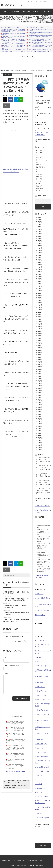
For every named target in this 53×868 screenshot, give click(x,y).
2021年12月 (39, 341)
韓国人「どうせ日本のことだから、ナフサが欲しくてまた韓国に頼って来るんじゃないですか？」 (40, 40)
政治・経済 (39, 165)
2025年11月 (39, 229)
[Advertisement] (27, 62)
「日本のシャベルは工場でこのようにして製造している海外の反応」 (43, 490)
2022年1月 (39, 338)
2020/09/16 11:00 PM (18, 637)
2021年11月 (39, 343)
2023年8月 (39, 293)
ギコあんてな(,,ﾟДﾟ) (41, 744)
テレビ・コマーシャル (42, 160)
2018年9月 (39, 433)
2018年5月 (39, 443)
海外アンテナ (39, 683)
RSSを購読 (39, 1)
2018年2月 (39, 450)
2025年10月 (39, 231)
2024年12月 (39, 255)
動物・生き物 (40, 188)
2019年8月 (39, 407)
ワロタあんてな (40, 813)
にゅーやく (39, 784)
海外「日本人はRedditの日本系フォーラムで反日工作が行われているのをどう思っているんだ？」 (15, 755)
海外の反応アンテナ (41, 695)
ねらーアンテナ (40, 792)
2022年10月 (39, 317)
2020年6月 (39, 383)
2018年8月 (39, 436)
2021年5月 (39, 357)
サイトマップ (48, 1)
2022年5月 (39, 329)
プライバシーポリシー (27, 13)
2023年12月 (39, 284)
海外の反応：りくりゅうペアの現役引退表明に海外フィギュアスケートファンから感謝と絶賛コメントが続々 (13, 47)
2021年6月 (39, 355)
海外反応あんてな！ (41, 740)
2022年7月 (39, 324)
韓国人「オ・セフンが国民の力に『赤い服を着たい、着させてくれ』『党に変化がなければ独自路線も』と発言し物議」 (13, 41)
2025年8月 (39, 236)
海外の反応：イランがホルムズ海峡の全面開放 (13, 44)
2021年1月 (39, 367)
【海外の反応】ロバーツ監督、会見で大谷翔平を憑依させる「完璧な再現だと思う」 (13, 37)
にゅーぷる (39, 775)
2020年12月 (39, 369)
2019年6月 (39, 412)
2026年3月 (39, 220)
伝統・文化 (39, 186)
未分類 (38, 191)
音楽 (37, 172)
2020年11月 (39, 371)
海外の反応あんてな (41, 691)
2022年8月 (39, 322)
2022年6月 (39, 326)
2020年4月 (39, 388)
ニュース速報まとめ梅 (42, 767)
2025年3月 (39, 248)
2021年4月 (39, 360)
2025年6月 (39, 241)
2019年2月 (39, 421)
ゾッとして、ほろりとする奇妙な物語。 (10, 27)
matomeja (38, 657)
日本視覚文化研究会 (41, 756)
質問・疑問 (39, 177)
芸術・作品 (39, 158)
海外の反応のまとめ (41, 710)
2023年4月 (39, 303)
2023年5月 (39, 300)
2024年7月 (39, 267)
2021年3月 (39, 362)
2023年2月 (39, 307)
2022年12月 (39, 312)
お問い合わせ (16, 12)
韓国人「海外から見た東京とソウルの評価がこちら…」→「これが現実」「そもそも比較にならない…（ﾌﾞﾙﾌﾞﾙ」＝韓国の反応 (15, 766)
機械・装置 (39, 174)
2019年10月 (39, 402)
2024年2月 (39, 279)
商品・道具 (39, 153)
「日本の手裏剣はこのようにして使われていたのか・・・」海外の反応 (17, 782)
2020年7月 (39, 381)
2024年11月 (39, 258)
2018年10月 (39, 431)
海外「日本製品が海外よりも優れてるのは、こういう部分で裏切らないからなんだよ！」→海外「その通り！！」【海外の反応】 (13, 51)
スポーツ (39, 181)
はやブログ (39, 628)
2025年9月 (39, 234)
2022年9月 (39, 319)
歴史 (37, 155)
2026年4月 (39, 217)
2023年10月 (39, 288)
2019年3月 (39, 419)
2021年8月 (39, 350)
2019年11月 (39, 400)
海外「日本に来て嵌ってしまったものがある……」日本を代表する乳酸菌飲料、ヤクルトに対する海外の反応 (15, 729)
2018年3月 (39, 447)
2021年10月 (39, 345)
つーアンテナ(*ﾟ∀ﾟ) (41, 752)
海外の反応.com (40, 687)
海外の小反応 (39, 594)
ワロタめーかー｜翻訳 (42, 818)
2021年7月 (39, 352)
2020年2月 (39, 393)
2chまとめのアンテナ (42, 640)
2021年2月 (39, 364)
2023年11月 (39, 286)
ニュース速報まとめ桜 (42, 771)
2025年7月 (39, 239)
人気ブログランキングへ (43, 506)
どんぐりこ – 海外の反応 (43, 611)
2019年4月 (39, 417)
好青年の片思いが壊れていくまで (35, 27)
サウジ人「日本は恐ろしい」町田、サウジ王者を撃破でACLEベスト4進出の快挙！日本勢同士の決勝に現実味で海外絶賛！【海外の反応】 (13, 30)
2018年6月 (39, 440)
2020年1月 (39, 395)
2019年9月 (39, 405)
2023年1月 (39, 310)
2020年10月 (39, 374)
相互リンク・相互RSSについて (37, 13)
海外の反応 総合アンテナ (43, 700)
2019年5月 (39, 414)
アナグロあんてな (41, 666)
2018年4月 (39, 445)
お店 (37, 169)
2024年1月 (39, 281)
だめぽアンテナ (40, 748)
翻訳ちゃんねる (40, 615)
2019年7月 (39, 409)
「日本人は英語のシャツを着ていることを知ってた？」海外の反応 (43, 460)
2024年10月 (39, 260)
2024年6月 (39, 269)
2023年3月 (39, 305)
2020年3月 (39, 390)
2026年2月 (39, 222)
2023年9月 (39, 291)
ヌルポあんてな (40, 788)
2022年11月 (39, 314)
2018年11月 (39, 428)
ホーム (30, 1)
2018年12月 (39, 426)
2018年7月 (39, 438)
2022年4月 (39, 331)
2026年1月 (39, 224)
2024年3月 (39, 276)
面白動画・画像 (40, 167)
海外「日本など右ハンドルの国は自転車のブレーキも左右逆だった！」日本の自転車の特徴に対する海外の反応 (43, 554)
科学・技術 (39, 150)
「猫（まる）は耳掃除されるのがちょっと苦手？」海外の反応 (16, 787)
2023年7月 (39, 295)
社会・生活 (9, 575)
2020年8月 (39, 379)
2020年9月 (39, 376)
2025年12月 (39, 227)
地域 (37, 162)
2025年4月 (39, 246)
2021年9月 (39, 348)
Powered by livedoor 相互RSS (15, 772)
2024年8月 (39, 265)
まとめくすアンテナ (41, 797)
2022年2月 (39, 336)
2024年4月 (39, 274)
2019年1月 (39, 424)
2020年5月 (39, 386)
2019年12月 (39, 398)
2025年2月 (39, 250)
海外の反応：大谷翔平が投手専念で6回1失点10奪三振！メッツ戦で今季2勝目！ (40, 43)
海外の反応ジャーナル (13, 5)
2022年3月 (39, 333)
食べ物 (38, 184)
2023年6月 (39, 298)
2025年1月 (39, 253)
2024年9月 (39, 262)
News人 (38, 662)
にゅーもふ (39, 780)
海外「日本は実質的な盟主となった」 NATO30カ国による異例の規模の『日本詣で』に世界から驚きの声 (40, 47)
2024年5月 (39, 272)
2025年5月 (39, 243)
